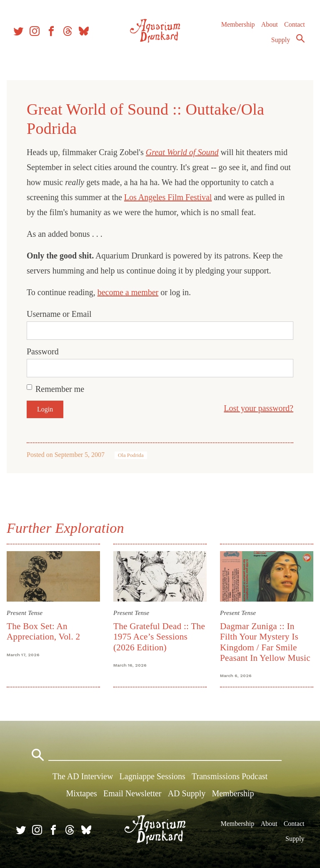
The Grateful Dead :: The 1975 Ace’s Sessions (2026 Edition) (159, 637)
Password (43, 351)
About (269, 29)
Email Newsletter (132, 793)
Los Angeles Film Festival (168, 197)
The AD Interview (83, 776)
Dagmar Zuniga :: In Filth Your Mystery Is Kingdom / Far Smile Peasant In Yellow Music (265, 642)
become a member (128, 292)
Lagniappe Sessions (152, 776)
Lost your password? (259, 408)
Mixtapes (81, 793)
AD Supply (187, 793)
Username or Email (59, 314)
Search (300, 43)
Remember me (60, 389)
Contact (294, 29)
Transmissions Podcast (230, 776)
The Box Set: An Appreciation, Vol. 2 (43, 631)
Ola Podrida (131, 455)
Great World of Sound (182, 152)
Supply (280, 44)
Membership (237, 29)
